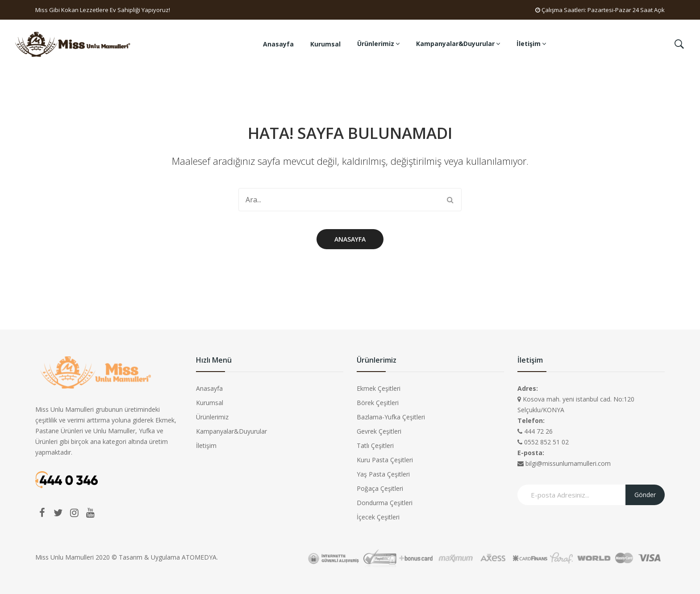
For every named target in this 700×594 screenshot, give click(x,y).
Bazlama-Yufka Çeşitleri (391, 417)
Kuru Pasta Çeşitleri (385, 460)
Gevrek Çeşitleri (379, 431)
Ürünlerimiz (212, 417)
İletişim (206, 445)
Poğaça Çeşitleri (380, 488)
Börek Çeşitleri (378, 403)
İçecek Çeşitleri (378, 517)
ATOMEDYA (199, 557)
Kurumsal (210, 403)
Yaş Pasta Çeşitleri (383, 474)
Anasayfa (350, 239)
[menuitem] (278, 44)
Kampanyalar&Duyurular (231, 431)
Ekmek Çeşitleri (379, 388)
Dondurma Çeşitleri (385, 503)
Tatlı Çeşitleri (375, 445)
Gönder (645, 495)
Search (450, 200)
